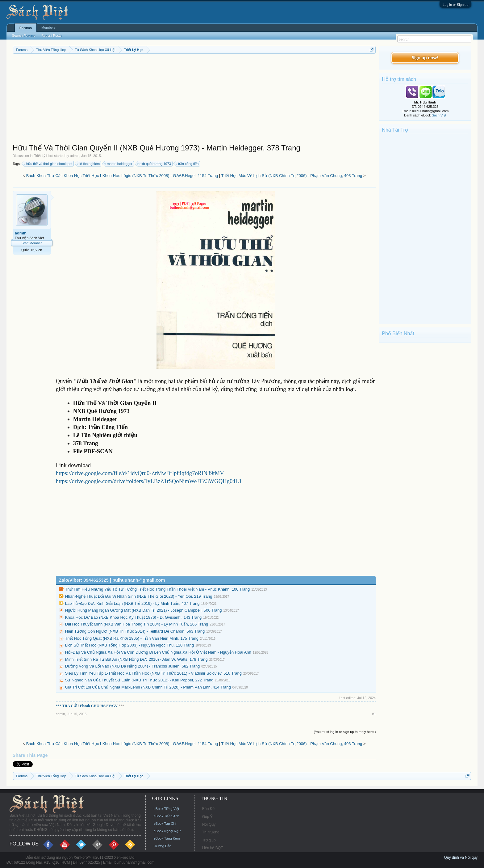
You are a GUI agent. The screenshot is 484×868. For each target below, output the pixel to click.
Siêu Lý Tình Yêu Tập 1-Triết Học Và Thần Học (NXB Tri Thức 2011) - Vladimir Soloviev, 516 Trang (153, 673)
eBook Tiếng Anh (167, 816)
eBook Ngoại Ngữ (167, 831)
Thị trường (211, 832)
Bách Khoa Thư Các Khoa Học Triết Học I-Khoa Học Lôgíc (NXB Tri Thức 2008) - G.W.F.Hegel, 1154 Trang (122, 176)
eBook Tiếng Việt (167, 809)
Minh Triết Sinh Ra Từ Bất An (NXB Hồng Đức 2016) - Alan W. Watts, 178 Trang (136, 659)
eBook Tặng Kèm (167, 838)
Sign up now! (425, 58)
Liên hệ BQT (213, 848)
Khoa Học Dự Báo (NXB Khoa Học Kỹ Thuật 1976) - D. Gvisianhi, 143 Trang (134, 617)
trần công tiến (187, 164)
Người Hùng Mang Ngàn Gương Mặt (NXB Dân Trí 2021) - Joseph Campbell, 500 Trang (144, 610)
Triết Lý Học (44, 156)
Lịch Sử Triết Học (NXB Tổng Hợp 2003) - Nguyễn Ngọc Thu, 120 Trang (129, 645)
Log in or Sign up (455, 5)
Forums (26, 28)
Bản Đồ (209, 809)
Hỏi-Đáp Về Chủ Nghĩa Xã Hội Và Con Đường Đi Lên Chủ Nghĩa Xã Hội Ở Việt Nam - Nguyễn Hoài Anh (158, 652)
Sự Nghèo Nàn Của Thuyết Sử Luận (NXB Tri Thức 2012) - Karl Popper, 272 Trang (139, 680)
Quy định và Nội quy (461, 857)
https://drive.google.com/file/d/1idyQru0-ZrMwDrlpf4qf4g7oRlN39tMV (140, 473)
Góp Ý (207, 817)
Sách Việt (439, 115)
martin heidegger (119, 164)
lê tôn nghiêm (89, 164)
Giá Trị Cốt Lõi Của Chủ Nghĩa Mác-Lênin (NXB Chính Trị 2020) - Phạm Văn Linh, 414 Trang (148, 687)
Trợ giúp (209, 840)
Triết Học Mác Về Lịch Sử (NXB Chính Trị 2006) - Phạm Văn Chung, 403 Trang (292, 176)
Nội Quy (209, 824)
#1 (374, 714)
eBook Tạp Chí (165, 824)
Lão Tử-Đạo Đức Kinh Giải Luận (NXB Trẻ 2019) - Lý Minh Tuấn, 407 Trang (132, 603)
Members (48, 27)
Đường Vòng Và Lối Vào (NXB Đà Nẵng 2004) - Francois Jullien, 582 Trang (133, 666)
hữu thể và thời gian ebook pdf (48, 164)
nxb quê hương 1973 (154, 164)
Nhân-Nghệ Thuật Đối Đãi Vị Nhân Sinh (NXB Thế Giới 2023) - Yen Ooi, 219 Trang (139, 596)
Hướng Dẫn (163, 846)
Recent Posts (51, 36)
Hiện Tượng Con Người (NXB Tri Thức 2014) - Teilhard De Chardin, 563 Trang (135, 631)
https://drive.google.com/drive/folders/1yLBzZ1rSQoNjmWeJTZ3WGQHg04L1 (149, 481)
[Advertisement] (194, 100)
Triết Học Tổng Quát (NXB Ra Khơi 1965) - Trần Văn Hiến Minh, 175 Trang (132, 638)
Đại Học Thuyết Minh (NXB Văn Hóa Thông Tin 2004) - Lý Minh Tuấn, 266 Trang (137, 624)
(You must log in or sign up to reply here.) (345, 732)
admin (75, 156)
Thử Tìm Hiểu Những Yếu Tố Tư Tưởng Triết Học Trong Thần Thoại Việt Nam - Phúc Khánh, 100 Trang (158, 589)
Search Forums (24, 36)
